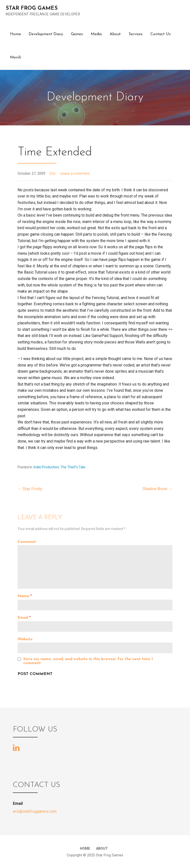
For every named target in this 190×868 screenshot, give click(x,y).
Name (25, 596)
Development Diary (46, 34)
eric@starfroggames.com (35, 811)
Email (24, 618)
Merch (16, 57)
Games (77, 34)
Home (15, 34)
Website (25, 639)
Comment (27, 542)
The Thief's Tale (73, 467)
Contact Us (160, 34)
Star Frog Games (32, 8)
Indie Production (46, 467)
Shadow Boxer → (157, 489)
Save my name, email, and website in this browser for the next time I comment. (88, 661)
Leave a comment (75, 174)
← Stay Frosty (30, 489)
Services (136, 34)
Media (96, 34)
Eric (53, 174)
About (115, 34)
